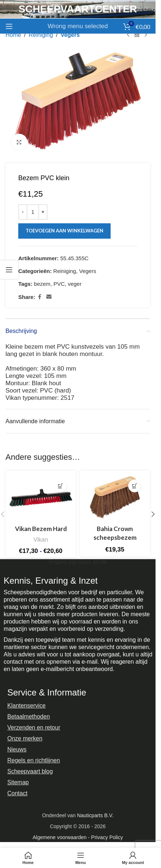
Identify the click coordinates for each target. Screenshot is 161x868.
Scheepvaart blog (30, 771)
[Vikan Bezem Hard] (41, 498)
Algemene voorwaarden (60, 837)
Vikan (41, 539)
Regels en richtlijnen (34, 760)
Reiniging (41, 35)
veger (75, 284)
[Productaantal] (33, 212)
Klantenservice (26, 706)
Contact (17, 793)
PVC (59, 284)
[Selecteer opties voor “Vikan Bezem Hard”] (60, 486)
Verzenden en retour (34, 727)
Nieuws (17, 749)
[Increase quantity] (43, 212)
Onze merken (25, 738)
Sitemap (18, 782)
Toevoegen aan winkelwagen (64, 231)
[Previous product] (128, 35)
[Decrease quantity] (23, 212)
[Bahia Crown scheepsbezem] (115, 498)
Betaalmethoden (29, 717)
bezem (42, 284)
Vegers (70, 35)
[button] (135, 486)
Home (13, 35)
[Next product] (146, 35)
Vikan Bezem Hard (41, 529)
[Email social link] (49, 297)
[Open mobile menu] (9, 26)
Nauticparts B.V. (95, 815)
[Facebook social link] (40, 297)
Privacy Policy (107, 837)
